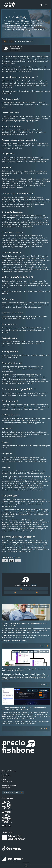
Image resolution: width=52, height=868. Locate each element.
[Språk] (41, 5)
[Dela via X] (18, 561)
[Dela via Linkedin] (11, 561)
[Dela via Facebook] (5, 561)
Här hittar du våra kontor (11, 792)
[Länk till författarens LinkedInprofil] (15, 592)
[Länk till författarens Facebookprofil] (37, 592)
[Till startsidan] (5, 41)
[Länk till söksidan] (47, 5)
